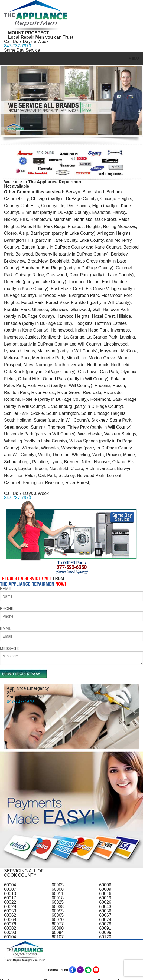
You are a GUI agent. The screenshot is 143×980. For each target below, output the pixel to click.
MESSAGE (9, 648)
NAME (5, 588)
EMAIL (6, 628)
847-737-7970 (18, 46)
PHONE (7, 608)
